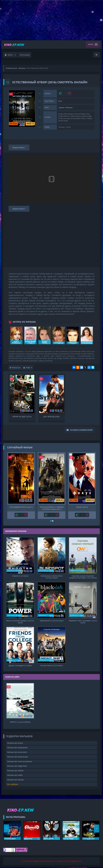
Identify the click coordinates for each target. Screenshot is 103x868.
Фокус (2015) (82, 507)
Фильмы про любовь (15, 771)
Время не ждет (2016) (22, 417)
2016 (60, 101)
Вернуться (15, 368)
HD (11, 94)
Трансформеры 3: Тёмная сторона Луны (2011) (52, 508)
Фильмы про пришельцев (17, 758)
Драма (62, 108)
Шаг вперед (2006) (51, 417)
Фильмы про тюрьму (15, 781)
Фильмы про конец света (17, 753)
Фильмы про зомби (15, 776)
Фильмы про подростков (17, 767)
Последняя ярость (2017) (21, 507)
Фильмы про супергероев (17, 749)
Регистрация (25, 55)
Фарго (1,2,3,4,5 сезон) (20, 723)
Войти (10, 55)
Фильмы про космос (15, 744)
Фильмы (69, 108)
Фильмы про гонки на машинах (20, 762)
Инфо (28, 368)
